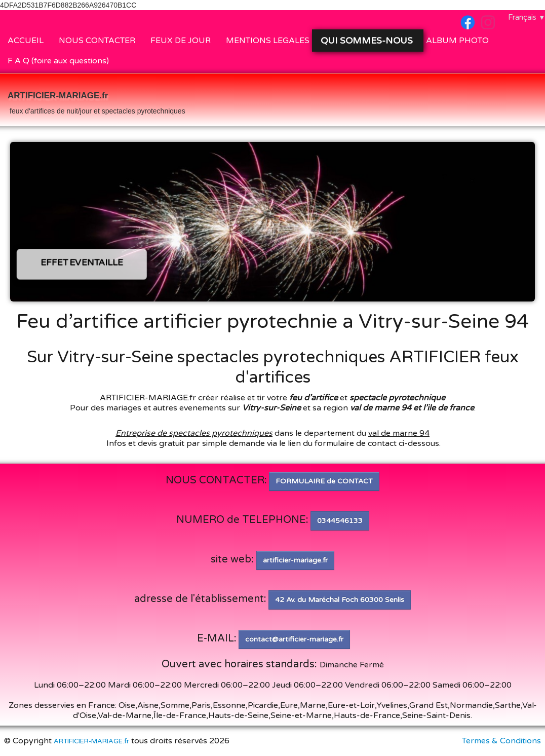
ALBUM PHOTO (457, 41)
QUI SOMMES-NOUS (368, 41)
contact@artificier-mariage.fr (294, 639)
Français (527, 17)
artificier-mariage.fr (295, 560)
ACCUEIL (26, 41)
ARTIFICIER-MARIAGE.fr (91, 741)
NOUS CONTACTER (97, 41)
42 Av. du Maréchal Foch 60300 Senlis (340, 600)
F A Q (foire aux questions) (58, 61)
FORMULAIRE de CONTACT (324, 481)
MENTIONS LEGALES (268, 41)
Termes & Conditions (501, 741)
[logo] (96, 101)
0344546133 (340, 521)
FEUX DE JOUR (181, 41)
